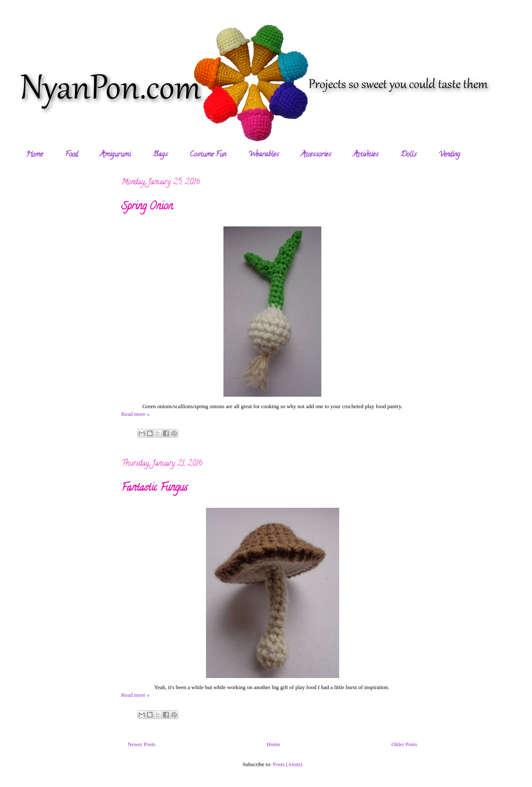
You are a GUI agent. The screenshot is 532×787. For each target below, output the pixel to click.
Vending (449, 155)
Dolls (409, 155)
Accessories (316, 155)
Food (72, 155)
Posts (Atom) (287, 764)
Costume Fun (208, 155)
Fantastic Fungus (154, 488)
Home (34, 155)
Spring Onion (147, 207)
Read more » (135, 414)
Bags (160, 155)
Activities (366, 155)
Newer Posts (142, 744)
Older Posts (404, 744)
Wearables (263, 155)
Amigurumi (115, 155)
